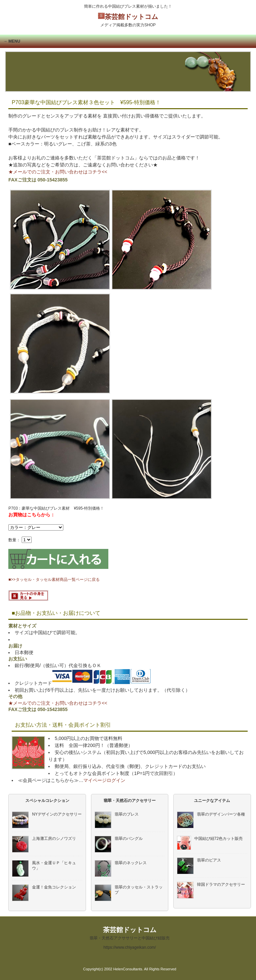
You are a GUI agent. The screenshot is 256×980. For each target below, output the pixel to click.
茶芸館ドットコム (128, 20)
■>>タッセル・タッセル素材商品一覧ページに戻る (54, 580)
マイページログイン (104, 780)
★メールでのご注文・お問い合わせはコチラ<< (58, 172)
